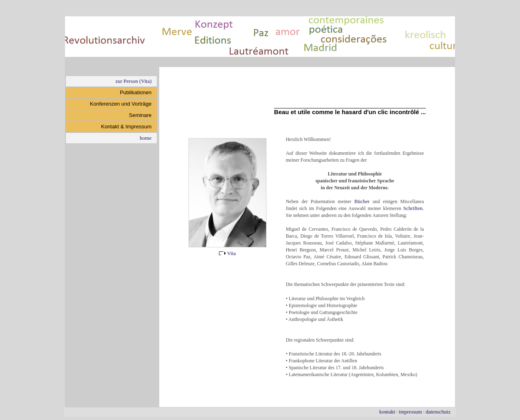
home (146, 138)
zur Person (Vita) (133, 81)
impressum (411, 412)
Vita (227, 253)
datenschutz (438, 412)
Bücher (362, 201)
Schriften (413, 208)
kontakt (387, 412)
